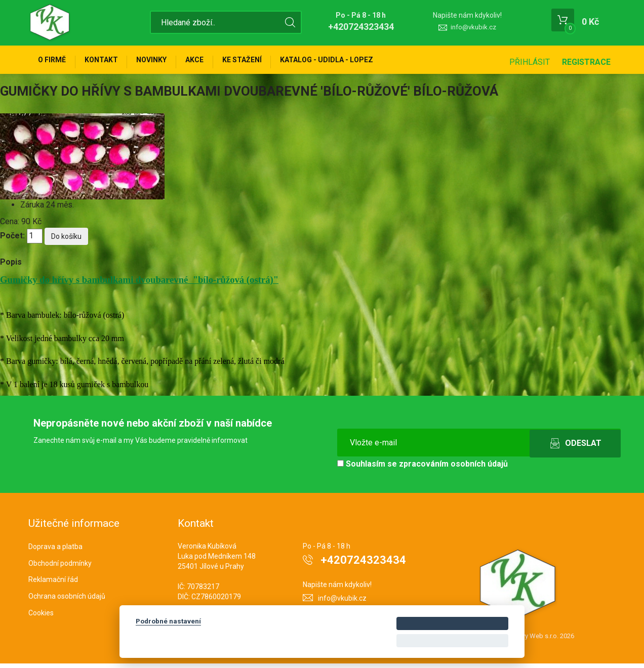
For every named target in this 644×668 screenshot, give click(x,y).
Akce (209, 62)
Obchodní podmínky (60, 567)
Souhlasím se (422, 468)
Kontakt (107, 62)
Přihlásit (530, 62)
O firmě (54, 62)
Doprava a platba (55, 551)
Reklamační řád (53, 584)
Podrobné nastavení (168, 621)
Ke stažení (261, 62)
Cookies (41, 617)
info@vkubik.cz (473, 27)
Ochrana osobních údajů (67, 601)
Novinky (162, 62)
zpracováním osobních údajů (453, 468)
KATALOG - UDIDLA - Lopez (350, 62)
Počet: (12, 240)
